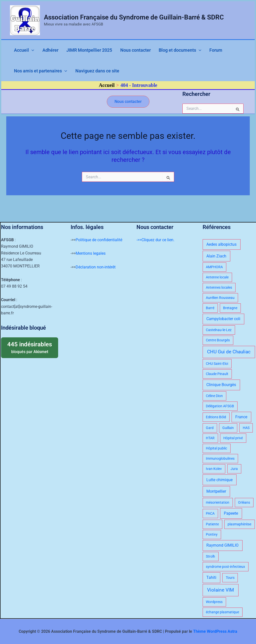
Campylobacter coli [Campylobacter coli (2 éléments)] (223, 319)
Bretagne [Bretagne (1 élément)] (230, 308)
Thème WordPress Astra (215, 631)
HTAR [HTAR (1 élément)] (210, 438)
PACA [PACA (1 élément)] (210, 513)
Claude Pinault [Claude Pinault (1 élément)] (217, 374)
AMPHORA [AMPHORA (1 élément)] (214, 267)
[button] (128, 106)
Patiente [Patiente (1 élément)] (212, 524)
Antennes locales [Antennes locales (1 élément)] (219, 287)
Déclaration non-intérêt (96, 267)
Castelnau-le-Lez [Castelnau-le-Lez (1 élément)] (219, 330)
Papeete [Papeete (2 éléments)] (231, 513)
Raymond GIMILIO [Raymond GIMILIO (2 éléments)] (222, 545)
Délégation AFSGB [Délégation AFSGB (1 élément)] (220, 406)
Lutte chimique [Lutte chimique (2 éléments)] (219, 480)
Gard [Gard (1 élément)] (210, 428)
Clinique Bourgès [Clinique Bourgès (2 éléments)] (221, 385)
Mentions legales (91, 253)
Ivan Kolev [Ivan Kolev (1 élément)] (214, 469)
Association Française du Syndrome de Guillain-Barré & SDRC (134, 17)
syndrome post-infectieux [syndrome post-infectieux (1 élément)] (225, 567)
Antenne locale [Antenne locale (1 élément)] (217, 277)
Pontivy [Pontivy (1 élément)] (212, 534)
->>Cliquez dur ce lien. (155, 240)
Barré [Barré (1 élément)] (210, 308)
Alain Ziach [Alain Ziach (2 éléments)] (216, 256)
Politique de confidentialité (99, 240)
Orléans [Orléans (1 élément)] (244, 502)
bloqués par (30, 347)
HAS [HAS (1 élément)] (246, 428)
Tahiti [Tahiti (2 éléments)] (211, 577)
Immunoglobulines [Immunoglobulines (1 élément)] (220, 458)
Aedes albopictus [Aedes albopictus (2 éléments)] (221, 244)
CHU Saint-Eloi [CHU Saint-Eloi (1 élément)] (217, 364)
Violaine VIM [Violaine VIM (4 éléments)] (221, 590)
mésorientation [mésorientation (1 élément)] (218, 502)
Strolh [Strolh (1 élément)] (210, 556)
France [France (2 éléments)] (241, 417)
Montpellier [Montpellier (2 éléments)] (216, 491)
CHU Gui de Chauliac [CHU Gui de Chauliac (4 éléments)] (229, 352)
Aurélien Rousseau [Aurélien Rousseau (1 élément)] (220, 298)
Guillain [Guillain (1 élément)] (228, 428)
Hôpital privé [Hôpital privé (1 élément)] (233, 438)
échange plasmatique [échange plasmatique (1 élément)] (222, 612)
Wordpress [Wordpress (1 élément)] (214, 602)
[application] (29, 51)
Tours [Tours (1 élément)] (230, 578)
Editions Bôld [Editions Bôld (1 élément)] (216, 417)
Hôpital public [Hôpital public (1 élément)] (216, 448)
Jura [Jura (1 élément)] (234, 469)
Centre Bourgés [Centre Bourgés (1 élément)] (218, 340)
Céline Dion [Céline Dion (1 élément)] (214, 396)
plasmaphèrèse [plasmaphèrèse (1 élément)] (239, 524)
